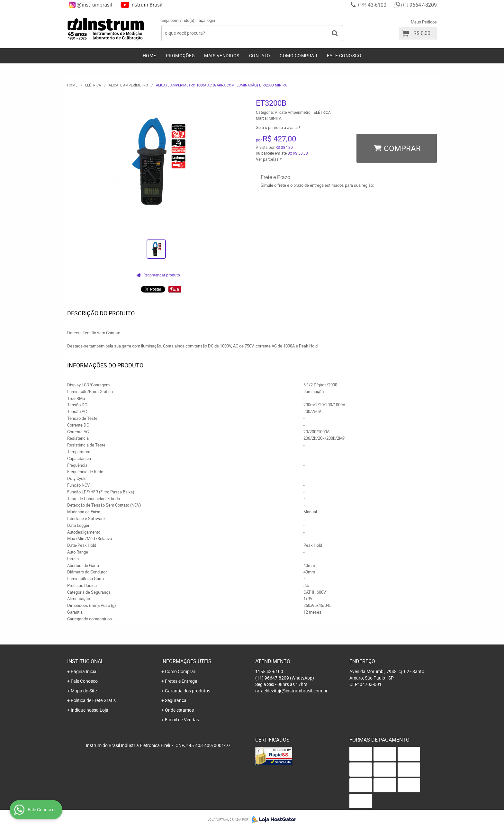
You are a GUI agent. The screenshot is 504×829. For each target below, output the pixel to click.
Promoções (180, 55)
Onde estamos (179, 710)
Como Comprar (298, 55)
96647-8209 (419, 5)
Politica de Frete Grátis (93, 700)
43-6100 (372, 5)
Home (149, 55)
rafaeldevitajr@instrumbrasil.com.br (291, 691)
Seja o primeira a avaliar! (278, 127)
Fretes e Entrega (181, 681)
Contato (260, 55)
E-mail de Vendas (182, 720)
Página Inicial (84, 671)
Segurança (176, 700)
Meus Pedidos (424, 22)
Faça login (206, 20)
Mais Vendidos (222, 55)
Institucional (85, 661)
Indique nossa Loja (90, 710)
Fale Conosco (344, 55)
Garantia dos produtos (188, 691)
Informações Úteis (186, 661)
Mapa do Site (84, 691)
